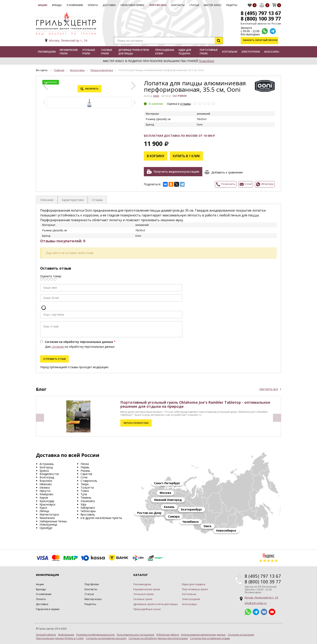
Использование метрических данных (203, 634)
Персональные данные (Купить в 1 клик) (60, 638)
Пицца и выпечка (102, 70)
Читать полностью (136, 422)
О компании (75, 5)
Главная (59, 70)
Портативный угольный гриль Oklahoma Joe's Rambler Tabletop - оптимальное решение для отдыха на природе (195, 404)
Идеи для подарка (185, 52)
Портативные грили (209, 52)
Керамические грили (69, 52)
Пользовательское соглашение (135, 634)
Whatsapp (248, 611)
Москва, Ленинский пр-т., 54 (68, 40)
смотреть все (269, 388)
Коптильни (230, 52)
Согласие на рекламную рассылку (106, 638)
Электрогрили (251, 52)
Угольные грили (89, 52)
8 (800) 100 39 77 (260, 18)
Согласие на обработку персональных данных (79, 341)
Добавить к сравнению (228, 172)
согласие (58, 346)
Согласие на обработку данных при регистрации (158, 638)
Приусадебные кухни (165, 52)
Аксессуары (271, 52)
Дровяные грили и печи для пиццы (134, 52)
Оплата (93, 5)
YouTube (272, 611)
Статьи (194, 5)
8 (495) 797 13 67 (260, 13)
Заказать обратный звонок (261, 40)
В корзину (156, 156)
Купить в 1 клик (188, 156)
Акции (43, 5)
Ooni (156, 96)
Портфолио (158, 5)
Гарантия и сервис (132, 5)
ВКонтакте (264, 611)
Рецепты (232, 5)
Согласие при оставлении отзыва (210, 638)
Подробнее (206, 61)
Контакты (178, 5)
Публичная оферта (168, 634)
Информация (66, 634)
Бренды (57, 5)
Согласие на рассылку (241, 634)
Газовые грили (107, 52)
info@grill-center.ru (256, 602)
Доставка (109, 5)
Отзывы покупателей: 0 (63, 240)
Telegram (256, 611)
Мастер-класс (213, 5)
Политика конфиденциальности (95, 634)
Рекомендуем (47, 52)
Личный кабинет (46, 634)
